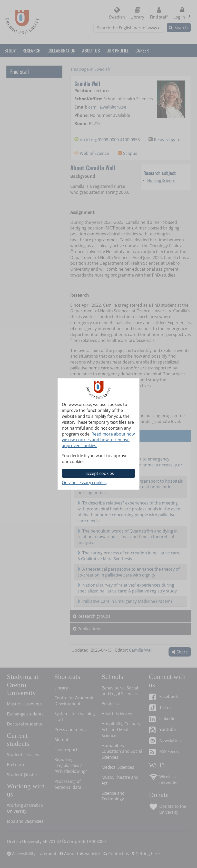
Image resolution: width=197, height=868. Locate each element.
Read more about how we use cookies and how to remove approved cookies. (98, 440)
